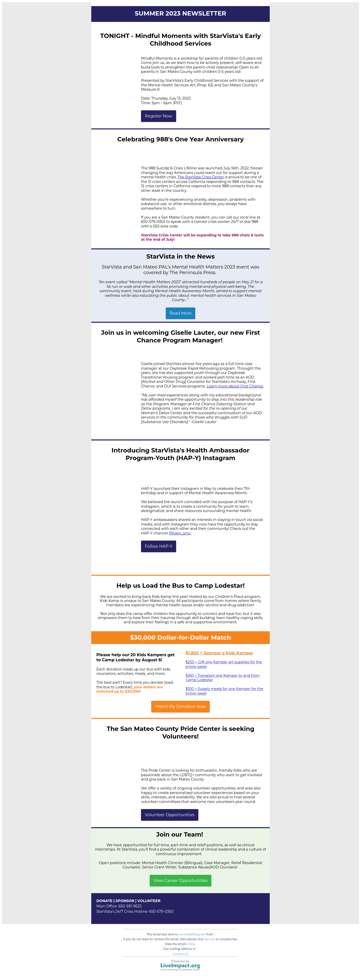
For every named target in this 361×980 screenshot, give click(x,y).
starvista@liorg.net (192, 934)
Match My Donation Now (180, 707)
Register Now (159, 116)
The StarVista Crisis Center (201, 177)
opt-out (210, 939)
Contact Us (181, 954)
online (191, 944)
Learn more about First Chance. (235, 386)
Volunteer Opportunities (170, 815)
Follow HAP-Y (159, 546)
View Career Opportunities (181, 881)
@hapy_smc (180, 533)
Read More (181, 313)
